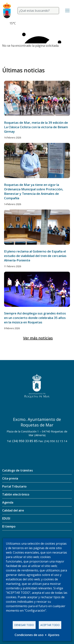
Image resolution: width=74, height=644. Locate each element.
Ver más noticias (38, 338)
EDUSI (6, 518)
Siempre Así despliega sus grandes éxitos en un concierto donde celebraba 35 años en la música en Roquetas (35, 318)
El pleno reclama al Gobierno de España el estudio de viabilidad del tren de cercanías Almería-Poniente (35, 256)
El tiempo (9, 526)
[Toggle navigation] (67, 11)
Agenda (8, 502)
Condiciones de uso (29, 635)
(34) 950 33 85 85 (25, 441)
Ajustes (54, 635)
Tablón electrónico (16, 494)
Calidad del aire (13, 510)
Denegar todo (24, 625)
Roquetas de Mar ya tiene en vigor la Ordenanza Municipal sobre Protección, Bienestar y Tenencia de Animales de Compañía (34, 191)
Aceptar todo (50, 625)
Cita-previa (10, 478)
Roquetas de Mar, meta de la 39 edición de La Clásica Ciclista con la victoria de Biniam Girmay (36, 127)
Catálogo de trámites (18, 470)
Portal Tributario (14, 486)
